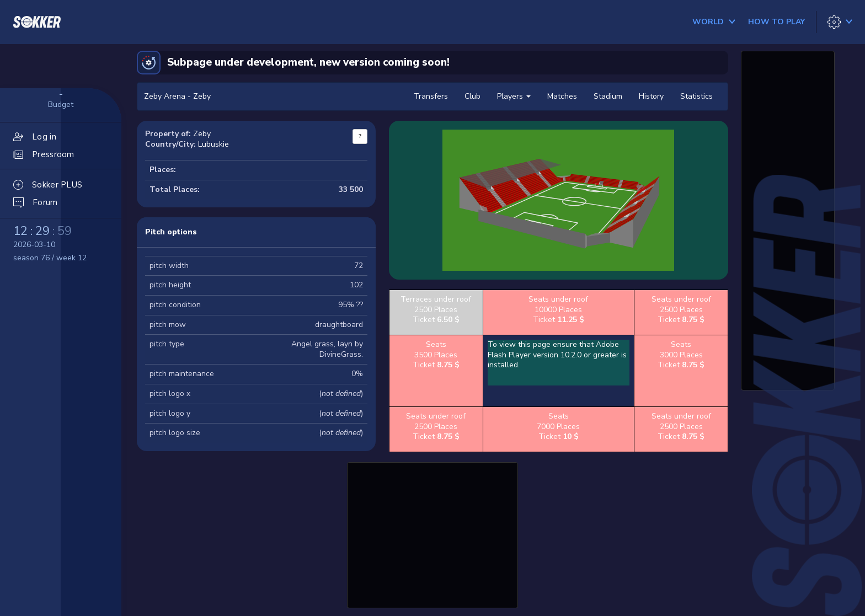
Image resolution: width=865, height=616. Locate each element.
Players (514, 96)
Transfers (431, 96)
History (651, 96)
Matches (562, 96)
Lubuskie (213, 144)
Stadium (608, 96)
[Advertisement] (432, 534)
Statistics (696, 96)
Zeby (202, 134)
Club (472, 96)
